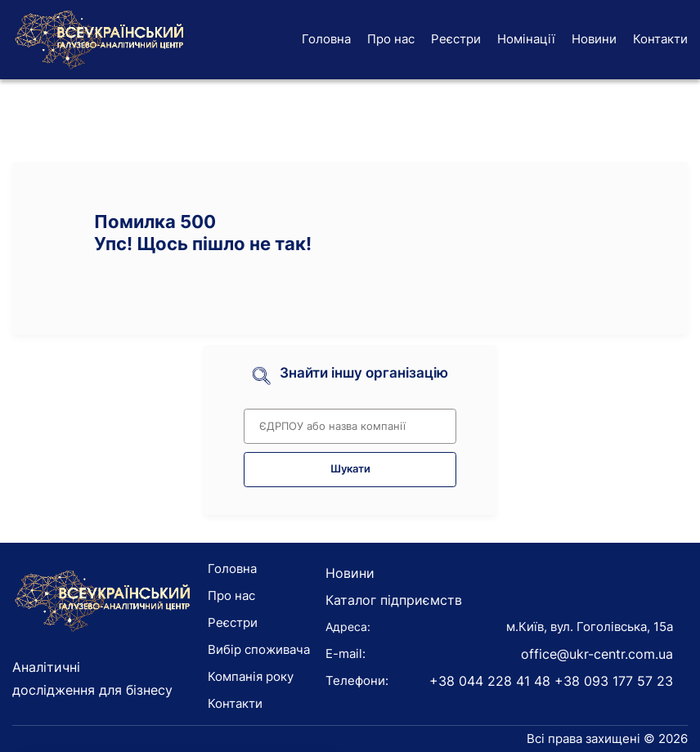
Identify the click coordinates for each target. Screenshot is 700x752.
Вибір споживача (259, 649)
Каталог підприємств (394, 600)
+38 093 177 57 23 (614, 681)
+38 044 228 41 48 (490, 681)
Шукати (350, 469)
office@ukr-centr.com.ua (597, 654)
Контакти (660, 39)
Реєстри (456, 39)
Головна (326, 39)
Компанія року (251, 676)
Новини (594, 39)
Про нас (391, 39)
